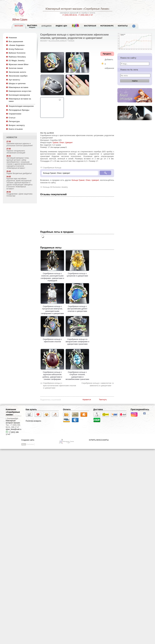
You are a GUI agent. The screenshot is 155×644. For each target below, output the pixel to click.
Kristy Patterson (16, 49)
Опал (62, 142)
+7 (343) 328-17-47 (85, 15)
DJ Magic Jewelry (17, 61)
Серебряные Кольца (52, 168)
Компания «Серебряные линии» (13, 412)
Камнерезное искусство (20, 91)
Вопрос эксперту (17, 125)
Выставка (32, 26)
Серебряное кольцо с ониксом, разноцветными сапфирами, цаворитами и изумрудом (52, 276)
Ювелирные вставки (18, 87)
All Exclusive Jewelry (58, 41)
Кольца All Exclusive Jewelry (55, 187)
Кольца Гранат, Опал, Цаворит (85, 180)
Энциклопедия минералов (21, 106)
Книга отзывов (16, 129)
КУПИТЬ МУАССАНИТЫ (99, 440)
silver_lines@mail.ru (14, 429)
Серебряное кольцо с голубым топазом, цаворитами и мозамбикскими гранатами (77, 374)
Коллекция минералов (19, 95)
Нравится (87, 400)
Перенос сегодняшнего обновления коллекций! (16, 152)
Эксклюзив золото (17, 72)
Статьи (12, 118)
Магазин (44, 41)
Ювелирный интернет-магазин (64, 9)
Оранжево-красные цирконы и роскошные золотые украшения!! (20, 145)
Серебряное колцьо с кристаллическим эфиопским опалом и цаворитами (60, 385)
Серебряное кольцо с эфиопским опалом (52, 339)
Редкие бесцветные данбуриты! (19, 173)
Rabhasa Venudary (17, 57)
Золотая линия (16, 68)
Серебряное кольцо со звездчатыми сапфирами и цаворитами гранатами (77, 340)
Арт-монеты (14, 80)
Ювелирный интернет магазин (13, 422)
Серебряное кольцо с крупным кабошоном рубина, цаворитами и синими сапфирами (52, 374)
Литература (14, 121)
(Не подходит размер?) (59, 147)
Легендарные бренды (19, 110)
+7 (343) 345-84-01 (70, 15)
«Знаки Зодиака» (17, 45)
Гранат (55, 142)
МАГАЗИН (19, 26)
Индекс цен (61, 26)
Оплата (67, 409)
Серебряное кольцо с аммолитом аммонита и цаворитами (96, 384)
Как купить (31, 409)
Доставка (98, 409)
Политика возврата (33, 421)
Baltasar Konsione (17, 53)
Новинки (13, 38)
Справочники (15, 114)
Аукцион (46, 26)
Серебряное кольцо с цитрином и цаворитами (77, 273)
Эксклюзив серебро (18, 76)
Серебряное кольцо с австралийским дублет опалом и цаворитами (77, 308)
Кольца (71, 41)
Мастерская (90, 26)
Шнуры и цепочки (17, 83)
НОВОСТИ (12, 137)
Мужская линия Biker (19, 64)
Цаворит (69, 142)
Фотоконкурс (107, 26)
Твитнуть (103, 400)
